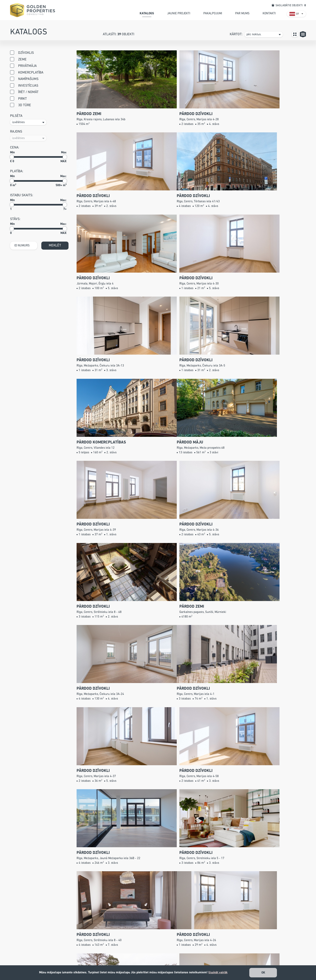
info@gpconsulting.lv (120, 959)
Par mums (177, 959)
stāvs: (15, 219)
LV (297, 14)
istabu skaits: (22, 195)
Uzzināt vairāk (218, 972)
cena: (15, 148)
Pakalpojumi (179, 953)
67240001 (113, 953)
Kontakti (176, 964)
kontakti (269, 13)
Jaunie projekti (181, 947)
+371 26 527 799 (125, 947)
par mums (242, 13)
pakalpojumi (213, 13)
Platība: (17, 171)
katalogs (147, 13)
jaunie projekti (179, 13)
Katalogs (176, 942)
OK (263, 973)
